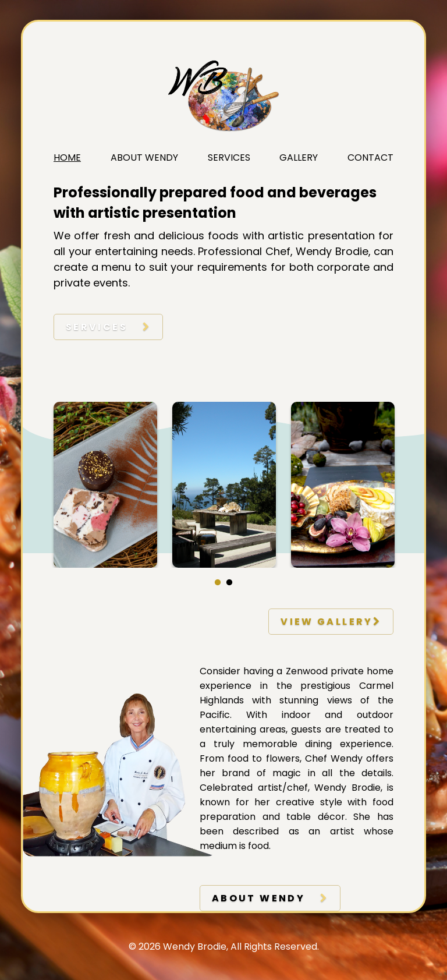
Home (67, 158)
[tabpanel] (105, 485)
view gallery (331, 622)
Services (229, 158)
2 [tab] (229, 583)
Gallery (299, 158)
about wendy (270, 898)
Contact (370, 158)
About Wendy (144, 158)
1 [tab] (218, 583)
